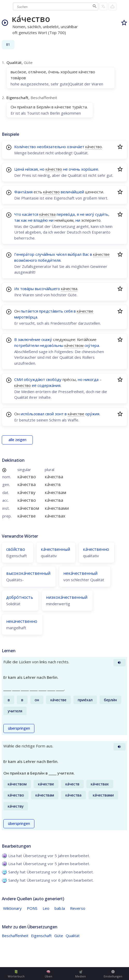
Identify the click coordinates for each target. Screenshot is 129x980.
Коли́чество (25, 147)
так (17, 220)
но (42, 169)
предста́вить (51, 311)
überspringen (19, 728)
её (34, 385)
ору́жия (92, 414)
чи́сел (61, 254)
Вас (86, 254)
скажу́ (47, 339)
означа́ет (76, 147)
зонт (59, 414)
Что (18, 214)
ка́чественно (96, 549)
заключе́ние (29, 339)
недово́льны (52, 345)
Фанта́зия (23, 192)
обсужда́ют (34, 379)
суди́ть (102, 214)
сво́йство (16, 549)
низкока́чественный (67, 597)
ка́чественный (55, 549)
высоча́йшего (47, 289)
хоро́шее (90, 169)
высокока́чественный (28, 573)
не (65, 169)
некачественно (22, 621)
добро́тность (20, 597)
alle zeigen (17, 440)
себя (68, 311)
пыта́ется (29, 311)
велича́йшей (72, 192)
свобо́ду (54, 379)
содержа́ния (49, 385)
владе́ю (41, 220)
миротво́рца (26, 317)
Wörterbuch (16, 974)
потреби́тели (26, 345)
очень (74, 169)
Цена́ (19, 169)
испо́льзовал (32, 414)
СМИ (18, 379)
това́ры (27, 289)
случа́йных (45, 254)
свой (50, 414)
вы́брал (75, 254)
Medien (81, 974)
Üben (48, 974)
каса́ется (30, 214)
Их (17, 289)
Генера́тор (24, 254)
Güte (59, 936)
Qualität (73, 936)
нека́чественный (80, 573)
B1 (8, 45)
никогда (91, 379)
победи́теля (49, 260)
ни (51, 220)
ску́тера (92, 345)
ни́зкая (31, 169)
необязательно (51, 147)
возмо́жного (26, 260)
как (24, 220)
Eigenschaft (41, 936)
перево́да (66, 214)
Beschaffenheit (15, 936)
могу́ (90, 214)
